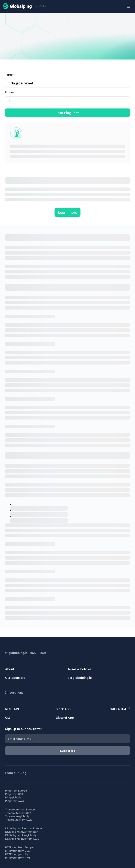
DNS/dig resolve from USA (22, 832)
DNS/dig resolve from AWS (22, 839)
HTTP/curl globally (17, 854)
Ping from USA (14, 794)
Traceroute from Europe (20, 809)
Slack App (63, 709)
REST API (12, 709)
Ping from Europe (16, 791)
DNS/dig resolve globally (21, 835)
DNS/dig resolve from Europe (24, 828)
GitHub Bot (120, 709)
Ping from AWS (14, 801)
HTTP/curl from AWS (18, 858)
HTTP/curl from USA (17, 851)
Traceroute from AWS (18, 820)
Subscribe (67, 751)
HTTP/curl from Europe (19, 847)
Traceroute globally (17, 816)
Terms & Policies (80, 669)
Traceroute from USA (18, 813)
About (10, 669)
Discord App (65, 718)
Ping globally (13, 797)
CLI (8, 718)
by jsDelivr (40, 6)
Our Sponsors (15, 678)
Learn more (67, 212)
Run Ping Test (67, 113)
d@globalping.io (80, 678)
